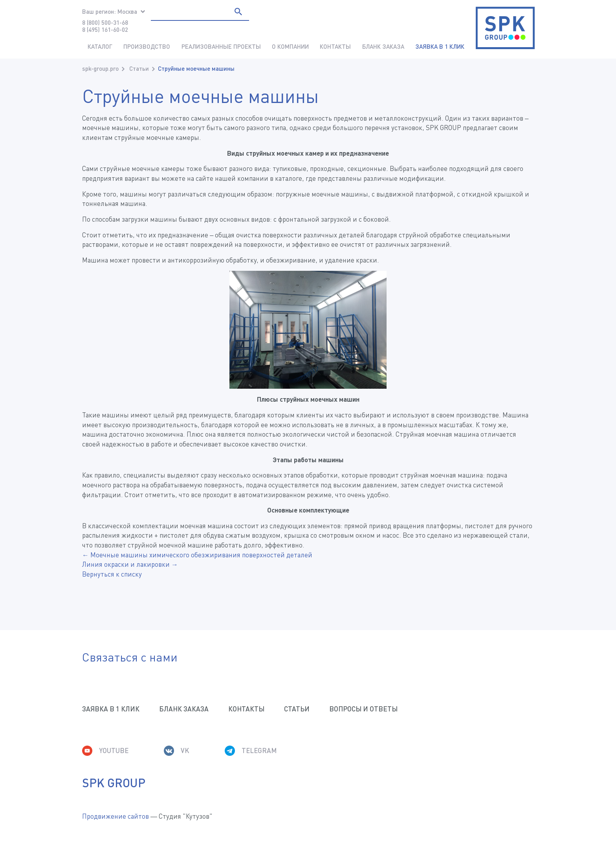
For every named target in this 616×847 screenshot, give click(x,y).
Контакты (335, 46)
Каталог (100, 46)
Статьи (139, 68)
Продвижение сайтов (115, 816)
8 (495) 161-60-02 (105, 29)
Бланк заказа (383, 46)
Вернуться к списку (112, 574)
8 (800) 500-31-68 (105, 22)
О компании (290, 46)
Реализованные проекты (221, 46)
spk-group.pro (100, 68)
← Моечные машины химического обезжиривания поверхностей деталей (197, 555)
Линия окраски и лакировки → (130, 564)
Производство (147, 46)
